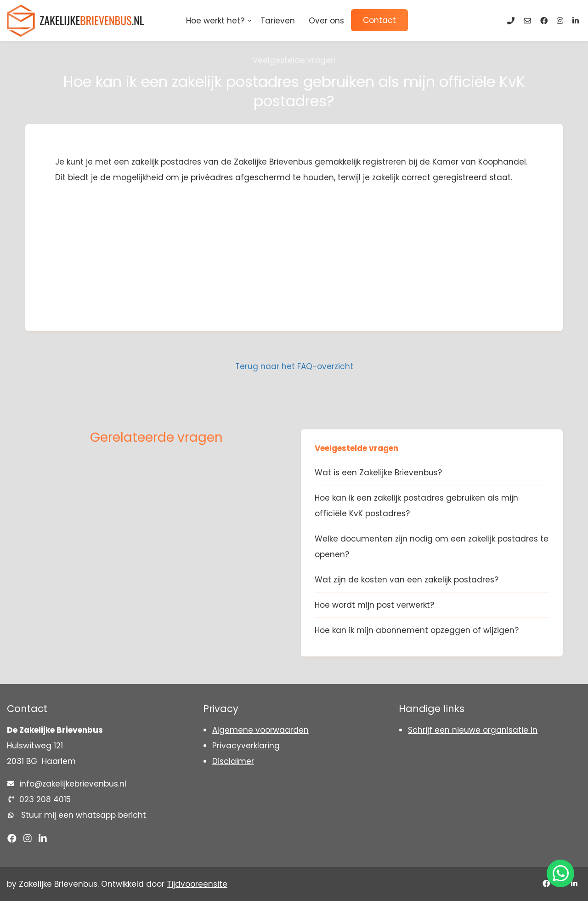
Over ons (326, 21)
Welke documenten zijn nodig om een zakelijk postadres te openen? (432, 547)
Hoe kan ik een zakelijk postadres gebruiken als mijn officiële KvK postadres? (416, 506)
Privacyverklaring (246, 746)
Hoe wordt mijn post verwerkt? (374, 605)
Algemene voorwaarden (260, 730)
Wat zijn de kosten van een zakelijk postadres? (407, 580)
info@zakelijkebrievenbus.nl (73, 784)
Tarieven (278, 21)
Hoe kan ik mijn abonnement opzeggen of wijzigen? (417, 630)
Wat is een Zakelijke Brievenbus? (378, 473)
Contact (379, 20)
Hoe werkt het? (215, 21)
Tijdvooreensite (197, 884)
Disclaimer (233, 761)
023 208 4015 (45, 799)
